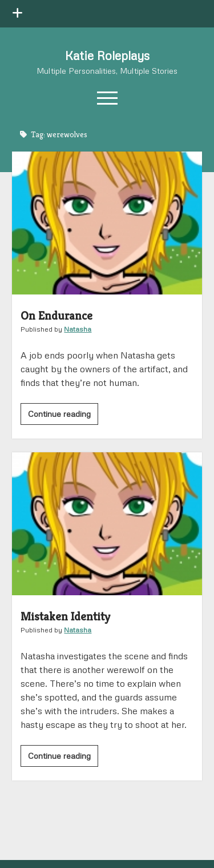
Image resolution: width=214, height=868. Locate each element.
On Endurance (107, 223)
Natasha (78, 329)
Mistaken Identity (107, 524)
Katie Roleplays (107, 55)
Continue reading (63, 416)
